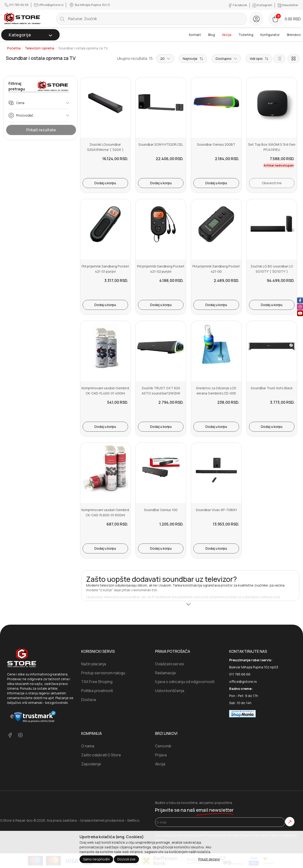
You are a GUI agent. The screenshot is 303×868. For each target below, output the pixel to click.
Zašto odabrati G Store (101, 755)
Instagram (263, 5)
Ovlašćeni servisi (169, 664)
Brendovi (294, 35)
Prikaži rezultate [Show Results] (41, 130)
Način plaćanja (94, 664)
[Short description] (259, 59)
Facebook (238, 5)
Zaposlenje (91, 764)
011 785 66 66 (17, 5)
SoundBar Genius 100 (161, 510)
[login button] (256, 19)
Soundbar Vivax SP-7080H (216, 510)
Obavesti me (272, 183)
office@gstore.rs (49, 5)
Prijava (161, 755)
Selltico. (134, 820)
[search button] (62, 19)
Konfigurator (270, 35)
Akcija (227, 35)
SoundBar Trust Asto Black (272, 388)
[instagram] (300, 307)
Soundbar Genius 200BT (216, 144)
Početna (14, 48)
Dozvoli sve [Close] (126, 859)
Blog (212, 35)
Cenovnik (163, 746)
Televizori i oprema (40, 48)
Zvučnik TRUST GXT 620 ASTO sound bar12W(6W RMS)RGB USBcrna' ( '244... (161, 393)
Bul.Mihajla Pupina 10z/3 (89, 5)
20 (165, 59)
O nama (88, 746)
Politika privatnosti (97, 691)
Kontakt (195, 35)
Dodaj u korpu (105, 183)
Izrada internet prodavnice (102, 820)
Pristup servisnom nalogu (103, 673)
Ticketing (246, 35)
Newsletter (288, 5)
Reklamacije (165, 673)
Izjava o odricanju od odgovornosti (185, 682)
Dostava (89, 700)
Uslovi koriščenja (170, 691)
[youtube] (300, 313)
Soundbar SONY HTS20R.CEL (161, 144)
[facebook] (300, 300)
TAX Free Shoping (97, 682)
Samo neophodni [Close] (96, 859)
